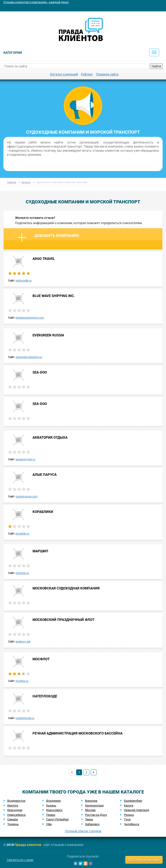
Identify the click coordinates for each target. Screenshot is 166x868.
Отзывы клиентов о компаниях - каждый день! (36, 2)
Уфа (49, 824)
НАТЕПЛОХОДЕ (45, 696)
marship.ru (22, 573)
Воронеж (91, 801)
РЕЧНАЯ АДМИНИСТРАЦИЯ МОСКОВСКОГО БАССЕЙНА (78, 733)
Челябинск (132, 824)
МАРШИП (40, 551)
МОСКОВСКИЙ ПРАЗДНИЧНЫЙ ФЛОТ (63, 620)
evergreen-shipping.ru (29, 357)
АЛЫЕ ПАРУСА (45, 475)
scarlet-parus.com (27, 497)
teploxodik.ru (24, 281)
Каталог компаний (64, 74)
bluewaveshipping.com (30, 318)
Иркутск (13, 805)
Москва (90, 810)
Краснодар (15, 810)
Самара (13, 819)
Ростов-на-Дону (96, 815)
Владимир (53, 801)
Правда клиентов (28, 845)
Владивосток (16, 801)
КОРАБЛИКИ (43, 512)
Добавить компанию (48, 237)
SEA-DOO (40, 372)
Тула (127, 819)
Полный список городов (83, 831)
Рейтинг (87, 74)
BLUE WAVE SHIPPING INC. (54, 296)
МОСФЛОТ (41, 659)
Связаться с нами (20, 860)
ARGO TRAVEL (44, 259)
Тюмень (13, 824)
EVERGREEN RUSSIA (48, 335)
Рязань (129, 815)
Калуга (129, 805)
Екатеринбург (133, 801)
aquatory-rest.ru (25, 459)
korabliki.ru (23, 534)
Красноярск (54, 810)
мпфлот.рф (23, 642)
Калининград (94, 805)
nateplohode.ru (25, 718)
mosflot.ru (22, 681)
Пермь (51, 815)
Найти (156, 66)
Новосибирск (16, 815)
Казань (51, 805)
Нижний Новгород (137, 810)
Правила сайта (107, 74)
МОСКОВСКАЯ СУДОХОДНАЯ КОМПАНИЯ (66, 588)
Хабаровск (92, 824)
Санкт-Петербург (58, 819)
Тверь (89, 819)
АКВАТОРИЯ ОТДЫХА (50, 438)
